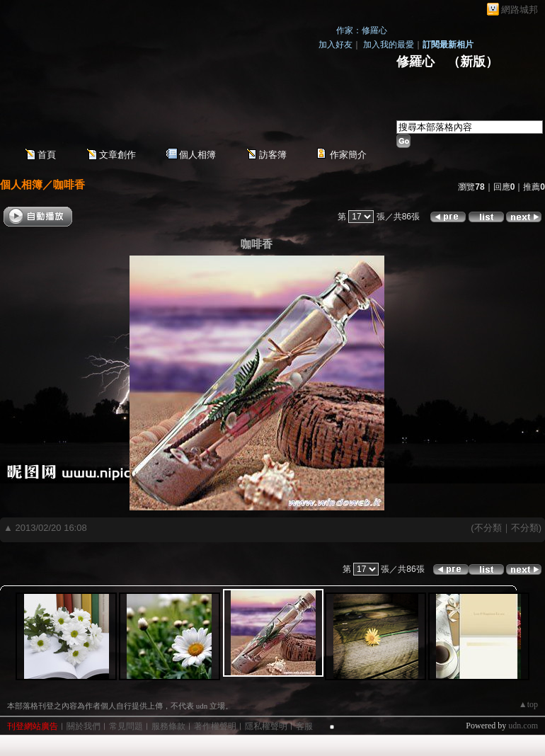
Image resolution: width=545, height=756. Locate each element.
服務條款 (168, 726)
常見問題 (126, 726)
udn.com (523, 726)
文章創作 (117, 155)
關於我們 (84, 726)
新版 (473, 62)
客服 (304, 726)
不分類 (488, 528)
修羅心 (415, 62)
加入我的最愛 (389, 45)
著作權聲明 (215, 726)
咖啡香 (69, 184)
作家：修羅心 (362, 30)
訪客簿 (273, 155)
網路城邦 (520, 10)
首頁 (47, 155)
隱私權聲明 (266, 726)
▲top (528, 704)
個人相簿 (197, 155)
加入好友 (335, 45)
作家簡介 (348, 155)
